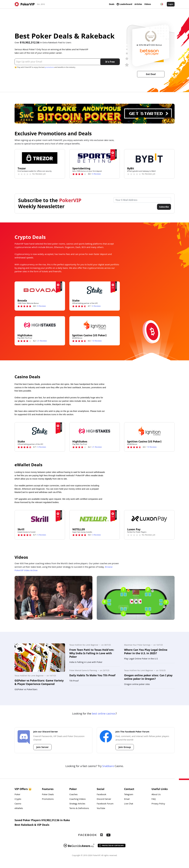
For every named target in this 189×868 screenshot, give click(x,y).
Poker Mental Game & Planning (83, 671)
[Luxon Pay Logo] (149, 519)
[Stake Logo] (95, 290)
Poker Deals (48, 795)
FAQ (154, 799)
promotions (49, 67)
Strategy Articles (77, 804)
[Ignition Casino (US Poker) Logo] (95, 325)
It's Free (110, 62)
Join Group (125, 747)
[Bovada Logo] (40, 290)
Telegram (129, 795)
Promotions (48, 799)
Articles (138, 4)
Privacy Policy (158, 804)
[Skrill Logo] (40, 519)
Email (127, 799)
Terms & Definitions (79, 809)
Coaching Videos (77, 799)
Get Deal (151, 74)
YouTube (101, 809)
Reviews (97, 174)
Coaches (73, 795)
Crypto (18, 799)
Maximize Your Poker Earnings (137, 645)
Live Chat (129, 804)
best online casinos (104, 714)
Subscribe (164, 207)
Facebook (101, 795)
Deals (112, 4)
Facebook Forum (105, 804)
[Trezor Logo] (40, 158)
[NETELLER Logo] (95, 519)
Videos (148, 4)
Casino (18, 804)
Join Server (42, 747)
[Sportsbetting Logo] (95, 158)
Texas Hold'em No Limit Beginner (29, 676)
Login (171, 4)
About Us (156, 795)
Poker (17, 795)
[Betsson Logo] (149, 52)
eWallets (19, 809)
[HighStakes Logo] (40, 325)
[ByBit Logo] (149, 158)
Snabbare (108, 766)
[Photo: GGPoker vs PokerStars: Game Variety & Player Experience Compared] (40, 658)
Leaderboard (124, 4)
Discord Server (104, 799)
